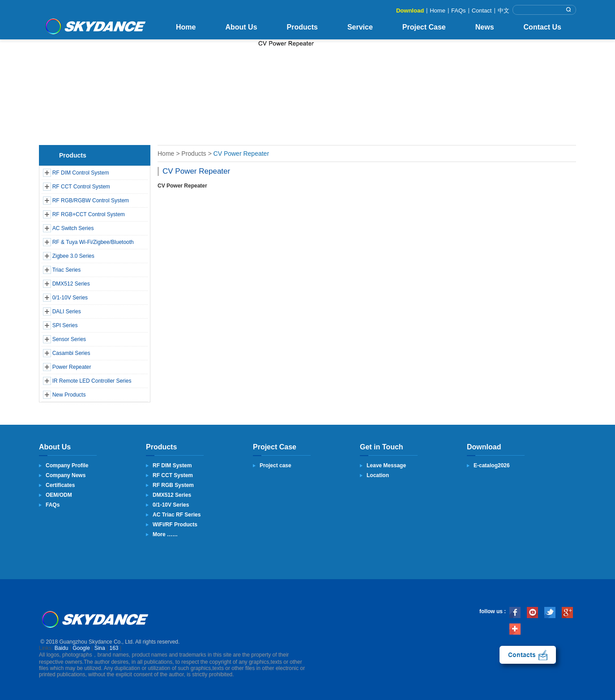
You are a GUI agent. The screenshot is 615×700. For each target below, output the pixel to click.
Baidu (62, 648)
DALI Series (67, 312)
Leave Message (386, 465)
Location (378, 475)
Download (410, 11)
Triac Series (67, 270)
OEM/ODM (59, 495)
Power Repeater (72, 367)
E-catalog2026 (492, 465)
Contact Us (542, 27)
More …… (165, 534)
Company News (66, 475)
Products (302, 27)
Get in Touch (382, 447)
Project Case (424, 27)
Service (360, 27)
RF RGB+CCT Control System (89, 214)
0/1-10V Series (70, 298)
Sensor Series (69, 339)
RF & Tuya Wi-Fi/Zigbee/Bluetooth (93, 242)
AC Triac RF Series (177, 515)
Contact (482, 11)
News (485, 27)
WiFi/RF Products (175, 525)
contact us (528, 655)
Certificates (60, 485)
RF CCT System (173, 475)
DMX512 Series (71, 284)
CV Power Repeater (241, 154)
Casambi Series (71, 353)
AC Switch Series (73, 228)
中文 (504, 11)
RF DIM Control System (81, 173)
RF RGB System (173, 485)
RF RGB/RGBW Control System (91, 201)
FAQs (459, 11)
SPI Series (65, 325)
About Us (241, 27)
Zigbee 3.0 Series (73, 256)
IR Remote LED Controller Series (92, 381)
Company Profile (67, 465)
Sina (100, 648)
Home (438, 11)
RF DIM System (172, 465)
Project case (275, 465)
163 (114, 648)
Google (81, 648)
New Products (69, 395)
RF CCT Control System (81, 187)
